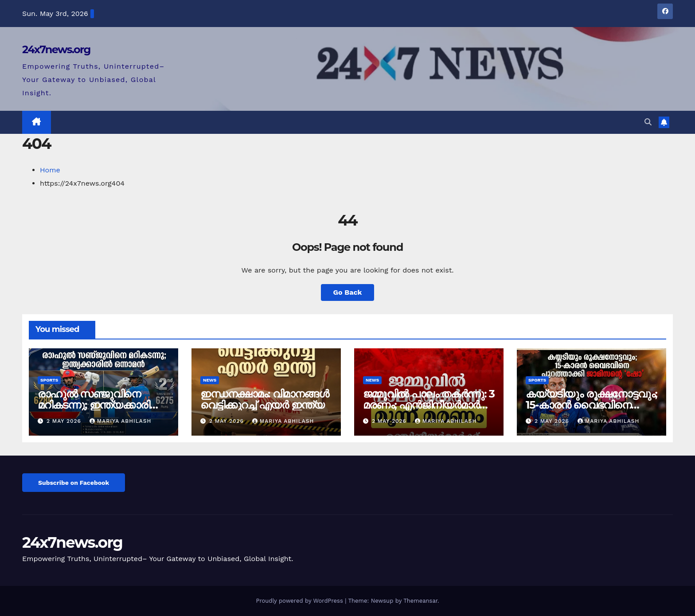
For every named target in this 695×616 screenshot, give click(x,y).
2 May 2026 (65, 421)
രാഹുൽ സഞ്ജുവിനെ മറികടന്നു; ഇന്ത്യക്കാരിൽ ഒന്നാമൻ (99, 405)
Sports (49, 380)
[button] (648, 122)
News (210, 380)
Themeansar (420, 601)
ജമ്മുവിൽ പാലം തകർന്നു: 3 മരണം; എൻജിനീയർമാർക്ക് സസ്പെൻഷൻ (429, 405)
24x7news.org (56, 49)
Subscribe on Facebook (74, 483)
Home (50, 170)
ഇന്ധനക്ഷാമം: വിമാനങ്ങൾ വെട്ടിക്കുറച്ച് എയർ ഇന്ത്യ (265, 399)
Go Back (348, 292)
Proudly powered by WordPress (300, 601)
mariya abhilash (120, 421)
